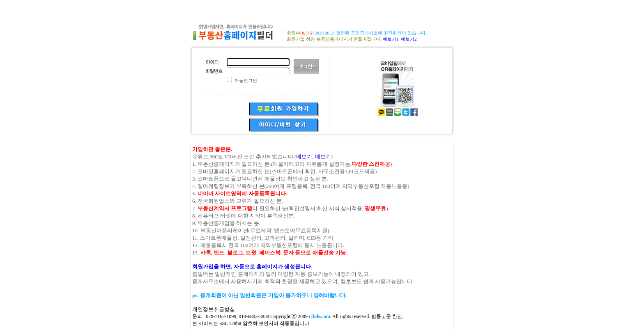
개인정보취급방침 (214, 309)
